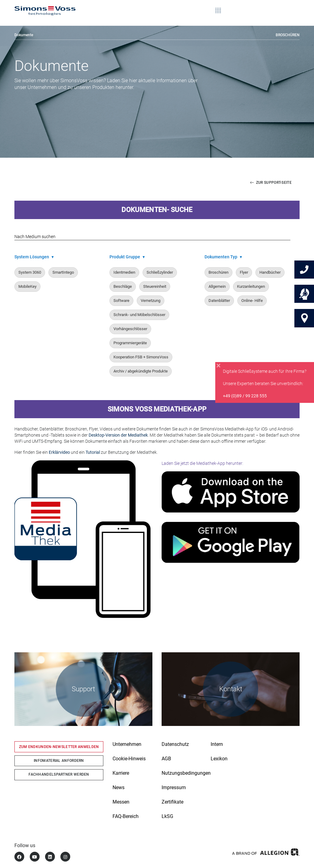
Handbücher (270, 273)
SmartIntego (63, 273)
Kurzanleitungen (251, 287)
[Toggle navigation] (218, 6)
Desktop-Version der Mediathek (118, 435)
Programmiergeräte (130, 343)
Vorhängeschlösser (130, 329)
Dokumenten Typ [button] (223, 257)
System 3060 (30, 273)
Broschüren (288, 35)
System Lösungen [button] (34, 257)
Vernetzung (151, 301)
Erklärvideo (59, 453)
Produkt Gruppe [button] (127, 257)
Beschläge (123, 287)
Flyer (244, 273)
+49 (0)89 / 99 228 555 (245, 397)
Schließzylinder (160, 273)
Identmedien (124, 273)
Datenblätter (219, 301)
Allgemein (217, 287)
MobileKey (27, 287)
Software (121, 301)
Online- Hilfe (252, 301)
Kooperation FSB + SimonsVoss (141, 357)
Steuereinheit (155, 287)
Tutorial (93, 453)
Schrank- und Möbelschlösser (139, 315)
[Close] (218, 367)
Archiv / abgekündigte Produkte (141, 371)
